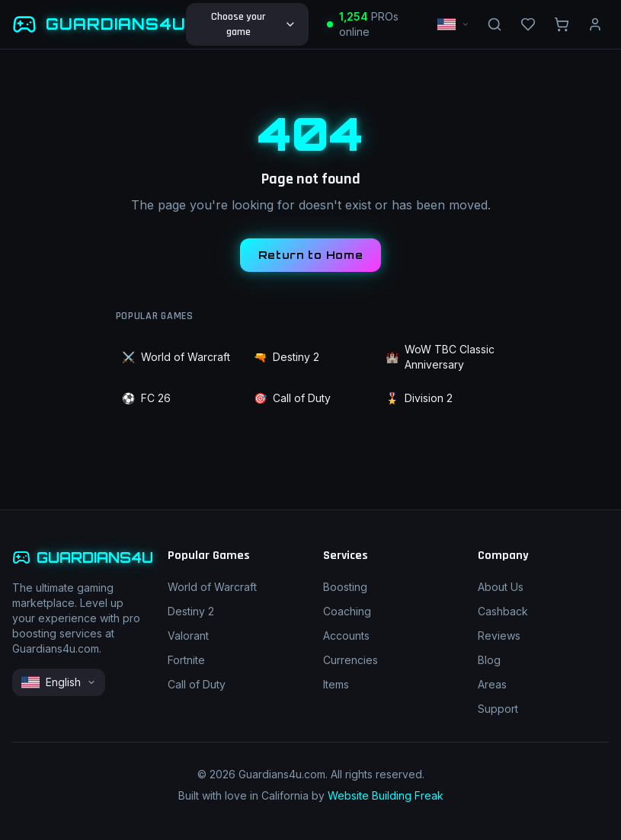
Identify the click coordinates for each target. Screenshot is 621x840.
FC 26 (146, 398)
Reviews (499, 636)
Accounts (346, 636)
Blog (489, 660)
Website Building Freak (386, 795)
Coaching (347, 611)
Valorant (188, 636)
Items (336, 684)
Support (498, 709)
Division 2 (419, 398)
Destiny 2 (286, 357)
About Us (501, 587)
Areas (492, 684)
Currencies (351, 660)
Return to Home (311, 255)
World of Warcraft (176, 357)
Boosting (345, 587)
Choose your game (254, 24)
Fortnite (186, 660)
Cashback (503, 611)
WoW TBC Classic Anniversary (440, 357)
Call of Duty (292, 398)
